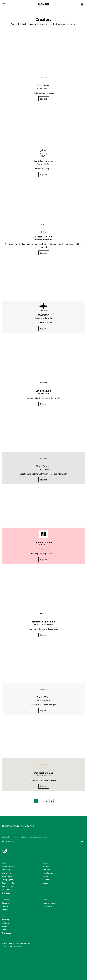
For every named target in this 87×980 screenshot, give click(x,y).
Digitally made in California (18, 826)
